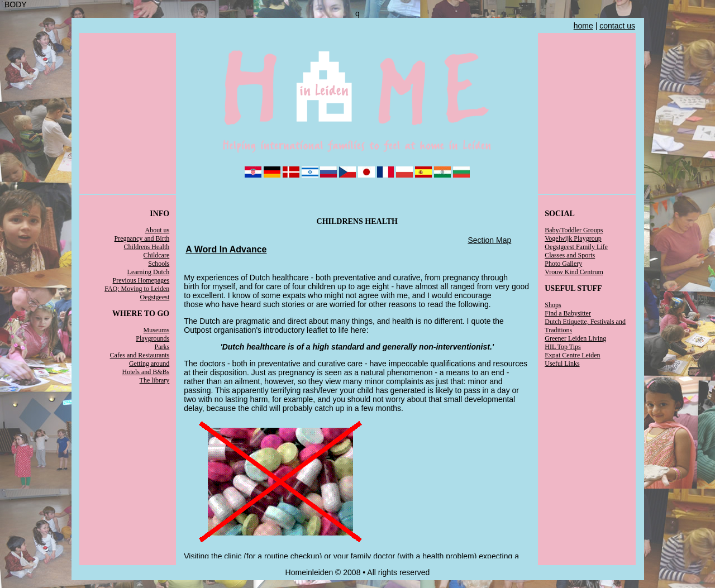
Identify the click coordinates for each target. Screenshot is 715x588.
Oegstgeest (155, 297)
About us (158, 230)
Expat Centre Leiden (572, 355)
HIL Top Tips (563, 347)
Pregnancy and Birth (142, 238)
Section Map (489, 240)
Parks (162, 347)
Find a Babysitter (568, 313)
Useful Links (562, 364)
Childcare (157, 255)
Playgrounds (152, 338)
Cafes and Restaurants (140, 355)
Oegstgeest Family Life (576, 247)
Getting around (149, 364)
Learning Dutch (149, 272)
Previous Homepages (141, 280)
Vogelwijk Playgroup (573, 238)
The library (155, 380)
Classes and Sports (570, 255)
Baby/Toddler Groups (574, 230)
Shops (553, 305)
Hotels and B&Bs (146, 372)
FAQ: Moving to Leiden (137, 289)
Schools (159, 264)
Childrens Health (147, 247)
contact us (617, 26)
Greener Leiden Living (575, 338)
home (583, 26)
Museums (157, 330)
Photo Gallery (563, 264)
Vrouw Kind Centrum (574, 272)
